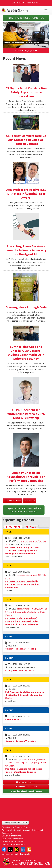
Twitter (10, 849)
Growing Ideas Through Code (26, 307)
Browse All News (13, 501)
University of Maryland (26, 3)
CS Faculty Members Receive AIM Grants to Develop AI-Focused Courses (26, 140)
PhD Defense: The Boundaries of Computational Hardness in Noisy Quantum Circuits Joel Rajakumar (22, 621)
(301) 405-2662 (20, 844)
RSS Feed (30, 501)
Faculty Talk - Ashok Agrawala (20, 670)
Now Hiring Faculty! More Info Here (26, 18)
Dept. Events (14, 527)
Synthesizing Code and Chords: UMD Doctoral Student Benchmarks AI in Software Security (26, 353)
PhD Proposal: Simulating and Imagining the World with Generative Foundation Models (25, 695)
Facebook (4, 849)
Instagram (17, 849)
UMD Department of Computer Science (21, 10)
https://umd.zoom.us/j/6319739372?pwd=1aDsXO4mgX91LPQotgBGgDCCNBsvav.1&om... (26, 763)
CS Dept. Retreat (13, 719)
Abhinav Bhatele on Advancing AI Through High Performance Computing (26, 477)
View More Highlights (26, 50)
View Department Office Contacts (15, 823)
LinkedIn (23, 849)
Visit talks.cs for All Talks (26, 787)
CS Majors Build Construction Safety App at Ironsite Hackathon (26, 92)
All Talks (31, 527)
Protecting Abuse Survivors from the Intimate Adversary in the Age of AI (26, 250)
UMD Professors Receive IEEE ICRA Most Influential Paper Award (26, 194)
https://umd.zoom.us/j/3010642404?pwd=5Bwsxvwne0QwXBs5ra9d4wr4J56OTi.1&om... (26, 612)
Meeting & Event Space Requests (26, 791)
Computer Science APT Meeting (21, 649)
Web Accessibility (9, 854)
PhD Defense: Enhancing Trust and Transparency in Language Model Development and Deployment (22, 550)
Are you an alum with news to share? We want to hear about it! (24, 510)
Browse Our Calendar (26, 782)
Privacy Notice (25, 854)
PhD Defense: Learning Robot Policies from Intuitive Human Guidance (24, 770)
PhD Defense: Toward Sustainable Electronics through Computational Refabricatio (23, 584)
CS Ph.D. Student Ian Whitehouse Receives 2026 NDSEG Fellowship (26, 414)
